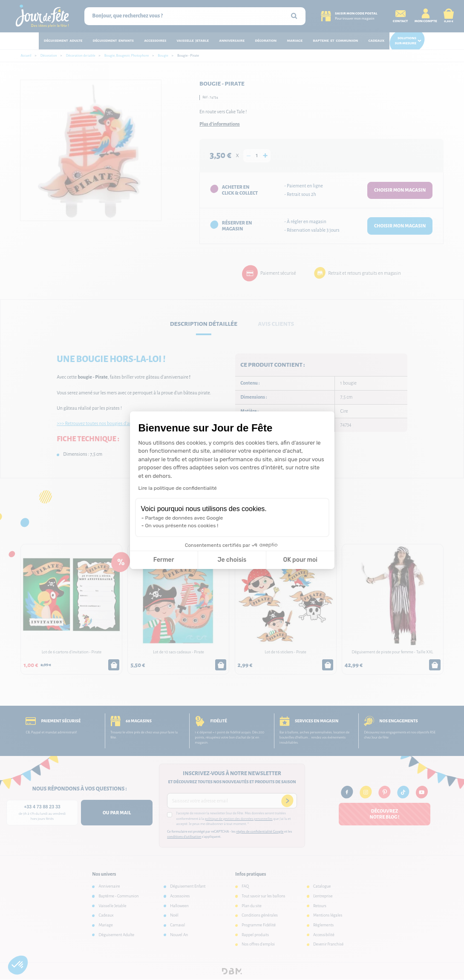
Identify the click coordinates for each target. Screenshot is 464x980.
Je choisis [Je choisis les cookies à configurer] (232, 560)
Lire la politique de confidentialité (178, 488)
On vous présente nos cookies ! (182, 526)
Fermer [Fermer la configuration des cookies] (164, 560)
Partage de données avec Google (184, 518)
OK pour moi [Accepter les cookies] (300, 560)
